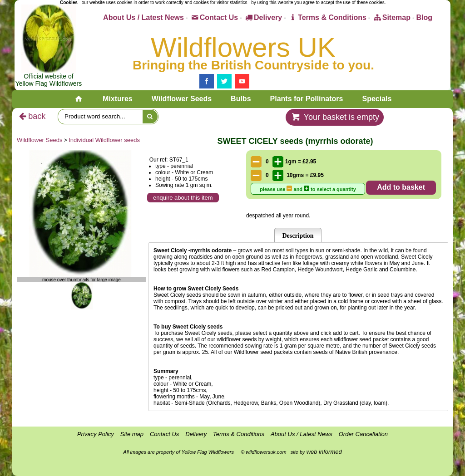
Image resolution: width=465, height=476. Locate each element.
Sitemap (391, 17)
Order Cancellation (363, 434)
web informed (324, 452)
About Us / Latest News (143, 17)
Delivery (263, 17)
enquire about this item (183, 198)
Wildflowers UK (243, 47)
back (31, 116)
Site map (132, 434)
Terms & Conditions (327, 17)
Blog (424, 17)
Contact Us (214, 17)
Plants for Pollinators (307, 99)
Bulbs (241, 99)
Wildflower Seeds (182, 99)
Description (298, 236)
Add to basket (401, 187)
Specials (377, 99)
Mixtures (118, 99)
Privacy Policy (96, 434)
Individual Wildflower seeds (104, 140)
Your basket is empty (335, 117)
